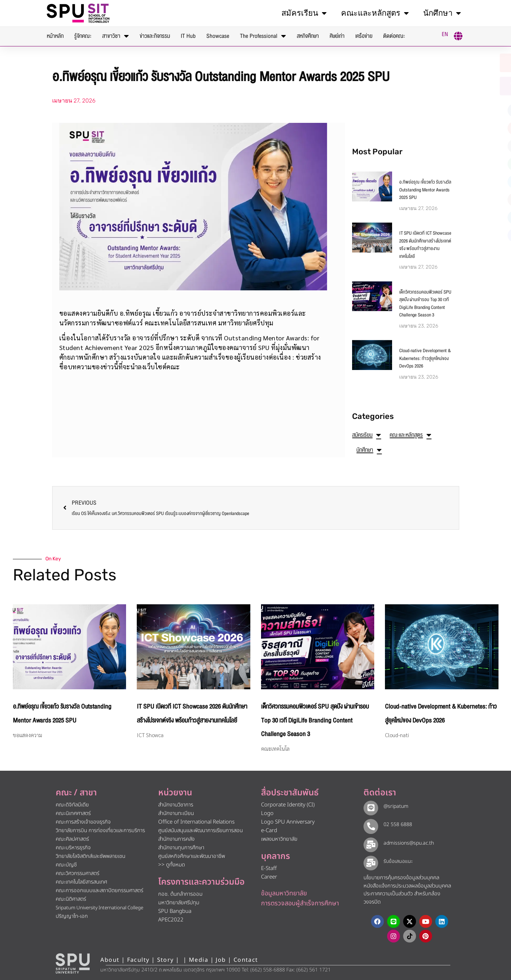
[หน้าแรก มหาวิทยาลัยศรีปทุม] (73, 963)
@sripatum (394, 806)
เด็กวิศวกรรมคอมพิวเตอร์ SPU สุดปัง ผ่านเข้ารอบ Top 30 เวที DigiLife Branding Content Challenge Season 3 (425, 304)
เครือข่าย (364, 36)
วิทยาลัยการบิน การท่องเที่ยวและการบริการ (100, 831)
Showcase (218, 36)
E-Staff (269, 868)
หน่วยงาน (175, 793)
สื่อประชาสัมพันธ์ (290, 793)
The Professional (263, 36)
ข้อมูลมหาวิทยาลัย (284, 893)
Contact (246, 959)
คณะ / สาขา (76, 793)
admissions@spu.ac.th (406, 843)
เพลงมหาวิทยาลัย (279, 839)
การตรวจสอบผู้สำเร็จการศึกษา (300, 903)
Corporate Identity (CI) (288, 805)
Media (199, 959)
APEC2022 (171, 920)
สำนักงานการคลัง (176, 839)
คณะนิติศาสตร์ (71, 899)
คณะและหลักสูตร (375, 13)
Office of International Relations (196, 822)
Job (221, 959)
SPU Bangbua (175, 911)
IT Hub (188, 36)
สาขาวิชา (116, 36)
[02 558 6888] (370, 825)
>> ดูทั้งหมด (172, 865)
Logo (267, 813)
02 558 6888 (395, 824)
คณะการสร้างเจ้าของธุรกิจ (83, 822)
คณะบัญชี (66, 865)
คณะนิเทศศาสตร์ (73, 813)
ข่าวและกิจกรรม (155, 36)
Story (166, 959)
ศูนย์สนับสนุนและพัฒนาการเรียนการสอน (201, 831)
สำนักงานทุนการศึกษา (181, 848)
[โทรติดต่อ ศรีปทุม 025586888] (471, 86)
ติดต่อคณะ (394, 36)
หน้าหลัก (55, 36)
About (110, 959)
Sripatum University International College (99, 908)
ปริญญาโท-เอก (72, 916)
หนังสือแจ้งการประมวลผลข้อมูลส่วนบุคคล (407, 885)
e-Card (269, 831)
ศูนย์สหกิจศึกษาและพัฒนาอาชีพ (192, 856)
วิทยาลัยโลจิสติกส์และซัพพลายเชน (91, 856)
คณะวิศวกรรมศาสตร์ (77, 873)
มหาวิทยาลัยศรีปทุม (179, 903)
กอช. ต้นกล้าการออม (180, 894)
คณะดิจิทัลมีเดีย (72, 805)
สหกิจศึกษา (308, 36)
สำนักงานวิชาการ (176, 805)
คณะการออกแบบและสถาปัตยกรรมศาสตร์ (99, 891)
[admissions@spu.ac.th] (370, 843)
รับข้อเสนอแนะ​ (396, 861)
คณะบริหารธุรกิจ (73, 848)
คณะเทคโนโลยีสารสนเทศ (81, 882)
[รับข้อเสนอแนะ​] (370, 861)
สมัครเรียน (304, 13)
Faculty (138, 959)
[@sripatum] (370, 807)
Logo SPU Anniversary (288, 822)
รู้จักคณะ (83, 36)
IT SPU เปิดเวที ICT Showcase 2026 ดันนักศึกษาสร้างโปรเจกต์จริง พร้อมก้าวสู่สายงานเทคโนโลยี (425, 245)
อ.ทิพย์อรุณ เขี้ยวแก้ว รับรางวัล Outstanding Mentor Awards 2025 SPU (425, 190)
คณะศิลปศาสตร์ (72, 839)
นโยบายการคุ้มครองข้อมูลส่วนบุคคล (401, 877)
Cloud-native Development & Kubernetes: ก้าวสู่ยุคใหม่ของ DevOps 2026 (425, 358)
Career (269, 877)
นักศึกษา (442, 13)
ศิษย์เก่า (337, 36)
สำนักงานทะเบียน (176, 813)
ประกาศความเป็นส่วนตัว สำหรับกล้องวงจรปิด (402, 897)
